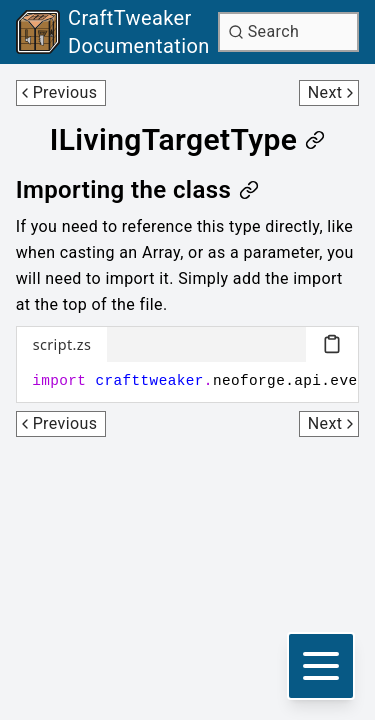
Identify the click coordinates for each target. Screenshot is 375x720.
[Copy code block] (332, 344)
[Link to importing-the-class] (138, 190)
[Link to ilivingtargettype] (188, 140)
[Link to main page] (113, 32)
